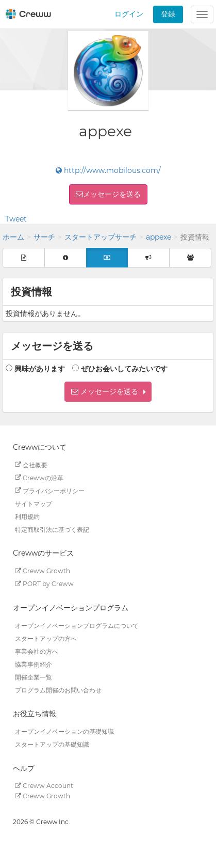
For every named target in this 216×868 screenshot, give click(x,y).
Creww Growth (43, 571)
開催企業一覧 (34, 677)
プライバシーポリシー (50, 490)
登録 (168, 14)
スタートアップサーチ (101, 237)
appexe (159, 237)
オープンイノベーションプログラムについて (77, 625)
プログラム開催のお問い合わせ (58, 690)
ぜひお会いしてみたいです (124, 369)
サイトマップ (34, 503)
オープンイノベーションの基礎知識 (64, 731)
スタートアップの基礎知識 (52, 744)
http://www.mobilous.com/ (108, 170)
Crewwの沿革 (39, 477)
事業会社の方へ (37, 651)
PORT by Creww (44, 584)
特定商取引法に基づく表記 (52, 529)
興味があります (40, 369)
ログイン (129, 14)
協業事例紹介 (34, 664)
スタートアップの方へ (46, 638)
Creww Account (44, 786)
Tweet (16, 219)
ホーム (13, 237)
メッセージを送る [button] (112, 194)
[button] (108, 392)
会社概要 (31, 464)
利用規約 (27, 516)
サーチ (44, 237)
